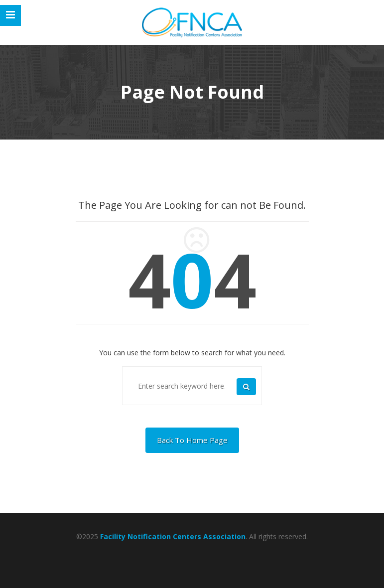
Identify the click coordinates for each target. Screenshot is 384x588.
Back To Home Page (192, 440)
